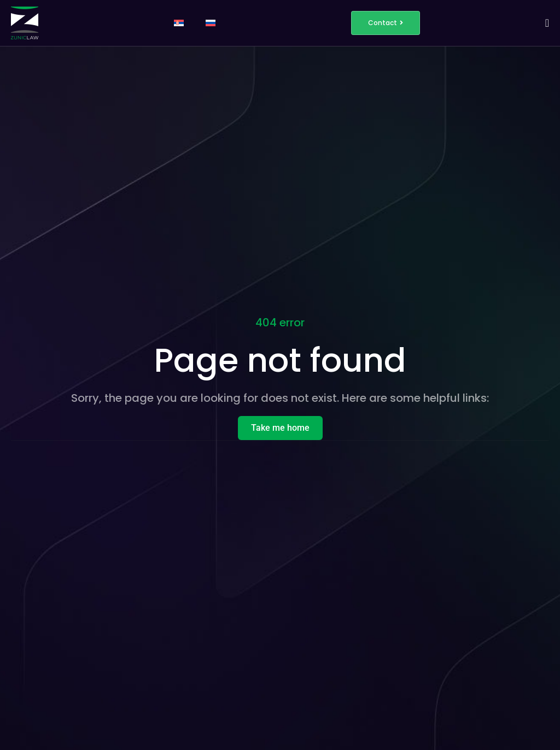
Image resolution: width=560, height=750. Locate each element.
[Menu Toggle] (547, 23)
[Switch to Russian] (211, 23)
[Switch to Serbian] (179, 23)
